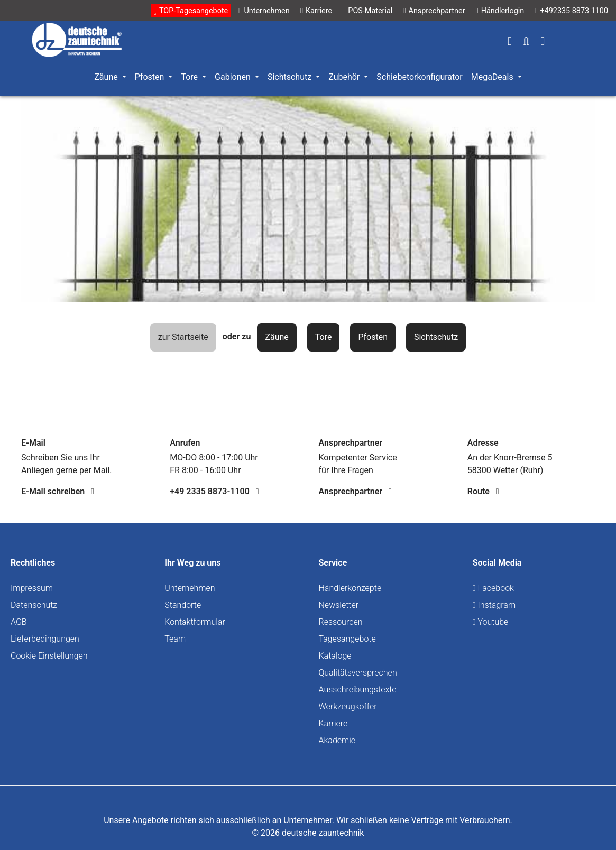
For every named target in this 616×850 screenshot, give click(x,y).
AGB (19, 622)
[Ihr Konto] (510, 42)
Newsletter (339, 605)
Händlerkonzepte (350, 588)
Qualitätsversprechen (358, 673)
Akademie (337, 740)
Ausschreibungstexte (358, 690)
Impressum (32, 588)
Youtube (491, 622)
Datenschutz (34, 605)
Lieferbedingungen (45, 639)
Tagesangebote (347, 639)
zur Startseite (183, 337)
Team (175, 639)
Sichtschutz (436, 337)
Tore (324, 337)
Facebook (493, 588)
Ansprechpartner (355, 491)
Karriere (333, 723)
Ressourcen (341, 622)
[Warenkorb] (543, 42)
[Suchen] (526, 42)
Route (483, 491)
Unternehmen (190, 588)
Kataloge (335, 656)
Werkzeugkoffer (348, 706)
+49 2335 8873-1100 (214, 491)
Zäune (277, 337)
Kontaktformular (195, 622)
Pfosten (373, 337)
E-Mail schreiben (58, 491)
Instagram (494, 605)
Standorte (183, 605)
